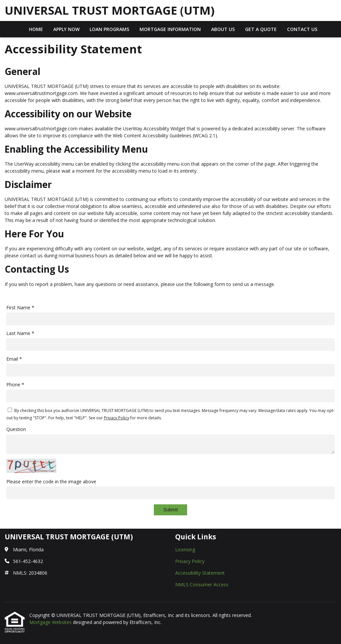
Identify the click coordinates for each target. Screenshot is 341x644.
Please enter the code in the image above (51, 481)
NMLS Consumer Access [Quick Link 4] (202, 584)
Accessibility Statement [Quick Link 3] (200, 573)
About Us (223, 29)
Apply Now (66, 29)
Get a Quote (261, 29)
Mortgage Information (170, 29)
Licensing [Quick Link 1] (185, 549)
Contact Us (302, 29)
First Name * (20, 307)
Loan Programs (109, 29)
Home (36, 29)
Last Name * (20, 333)
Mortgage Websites (51, 622)
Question (16, 429)
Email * (14, 359)
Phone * (15, 384)
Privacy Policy (117, 418)
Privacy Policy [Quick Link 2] (190, 561)
